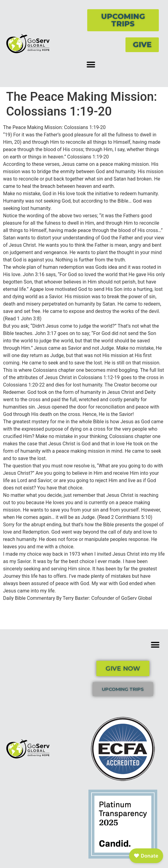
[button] (91, 65)
